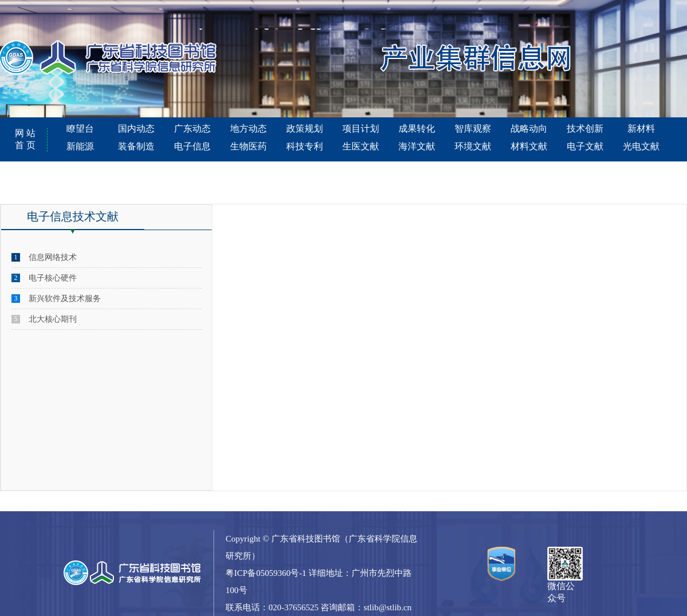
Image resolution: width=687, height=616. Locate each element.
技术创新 (585, 129)
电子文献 (585, 146)
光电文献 (641, 146)
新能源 (80, 146)
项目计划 (361, 129)
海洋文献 (417, 146)
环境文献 (473, 146)
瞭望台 (80, 129)
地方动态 (248, 129)
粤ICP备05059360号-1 (266, 573)
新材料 (641, 129)
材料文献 (529, 146)
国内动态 (136, 129)
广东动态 (192, 129)
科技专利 (305, 146)
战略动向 (529, 129)
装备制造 (136, 146)
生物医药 (248, 146)
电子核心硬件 (53, 278)
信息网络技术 (53, 257)
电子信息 (192, 146)
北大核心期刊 (53, 319)
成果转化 (417, 129)
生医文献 (361, 146)
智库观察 (473, 129)
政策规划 (305, 129)
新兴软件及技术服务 (65, 299)
